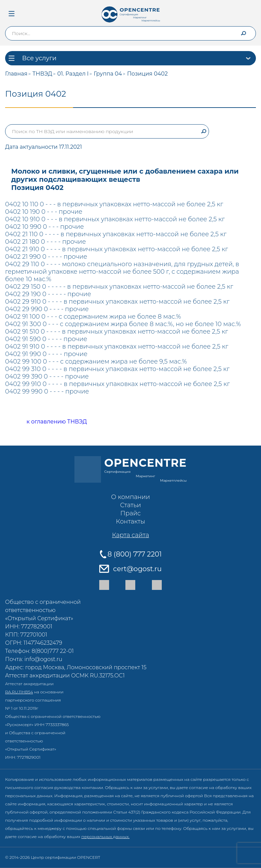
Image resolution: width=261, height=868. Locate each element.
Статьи (130, 505)
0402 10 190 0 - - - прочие (44, 212)
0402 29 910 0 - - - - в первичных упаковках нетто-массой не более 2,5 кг (117, 302)
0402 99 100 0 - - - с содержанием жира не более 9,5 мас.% (96, 361)
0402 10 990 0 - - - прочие (45, 227)
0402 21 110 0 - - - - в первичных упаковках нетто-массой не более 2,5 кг (116, 234)
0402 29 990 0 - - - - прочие (47, 309)
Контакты (130, 521)
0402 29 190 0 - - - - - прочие (48, 294)
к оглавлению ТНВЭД (49, 422)
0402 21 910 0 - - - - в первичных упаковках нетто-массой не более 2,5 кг (117, 249)
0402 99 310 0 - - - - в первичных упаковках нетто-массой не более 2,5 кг (117, 369)
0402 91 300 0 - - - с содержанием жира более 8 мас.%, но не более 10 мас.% (123, 324)
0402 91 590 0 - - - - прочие (46, 339)
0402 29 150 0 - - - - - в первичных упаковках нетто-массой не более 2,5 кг (119, 287)
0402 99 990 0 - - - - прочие (47, 391)
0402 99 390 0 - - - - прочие (47, 376)
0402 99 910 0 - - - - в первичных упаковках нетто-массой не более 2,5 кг (117, 384)
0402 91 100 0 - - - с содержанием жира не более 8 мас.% (93, 317)
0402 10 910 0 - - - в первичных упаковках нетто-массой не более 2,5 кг (115, 219)
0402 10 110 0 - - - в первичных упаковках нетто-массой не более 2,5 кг (114, 204)
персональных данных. (105, 837)
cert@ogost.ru (137, 569)
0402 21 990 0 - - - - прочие (46, 257)
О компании (130, 497)
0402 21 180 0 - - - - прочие (46, 242)
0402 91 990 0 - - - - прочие (46, 354)
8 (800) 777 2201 (134, 554)
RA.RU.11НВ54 (19, 692)
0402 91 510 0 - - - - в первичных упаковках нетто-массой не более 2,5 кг (117, 332)
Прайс (130, 513)
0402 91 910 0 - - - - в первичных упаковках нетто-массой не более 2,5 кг (117, 347)
